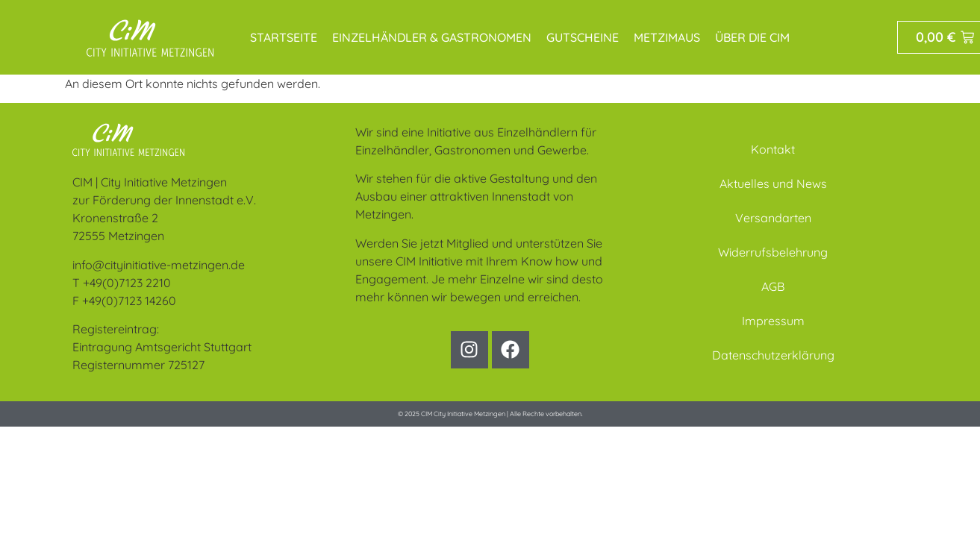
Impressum (773, 321)
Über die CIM (752, 37)
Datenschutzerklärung (773, 355)
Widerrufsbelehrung (773, 252)
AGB (773, 286)
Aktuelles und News (773, 183)
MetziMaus (667, 37)
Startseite (284, 37)
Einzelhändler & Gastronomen (432, 37)
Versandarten (773, 218)
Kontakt (773, 149)
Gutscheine (583, 37)
